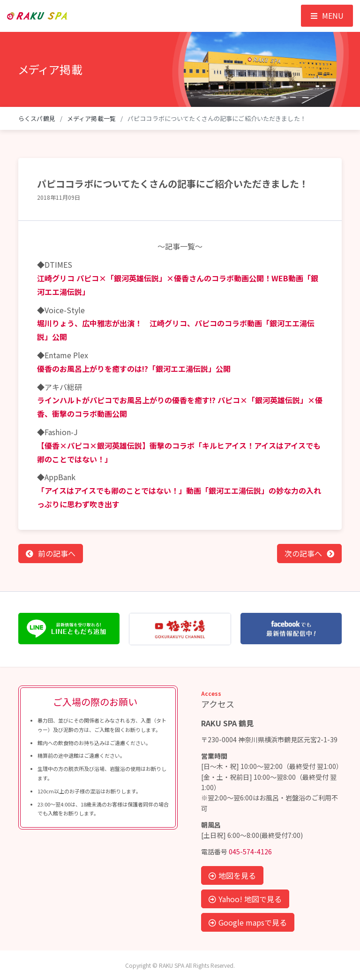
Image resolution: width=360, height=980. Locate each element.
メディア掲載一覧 (91, 118)
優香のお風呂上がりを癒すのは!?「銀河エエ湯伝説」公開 (134, 369)
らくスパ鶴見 (37, 118)
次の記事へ (303, 553)
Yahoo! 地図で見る (245, 899)
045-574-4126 (250, 852)
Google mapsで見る (248, 922)
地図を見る (232, 875)
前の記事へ (57, 553)
